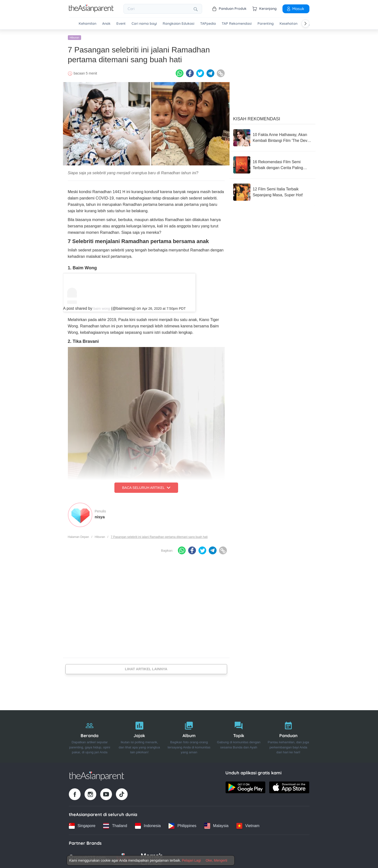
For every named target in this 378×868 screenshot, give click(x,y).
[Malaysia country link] (216, 824)
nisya (100, 515)
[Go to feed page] (91, 11)
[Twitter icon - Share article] (200, 72)
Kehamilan (87, 24)
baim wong (102, 307)
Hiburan (75, 36)
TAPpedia (208, 24)
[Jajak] (139, 735)
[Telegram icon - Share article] (210, 72)
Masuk (295, 9)
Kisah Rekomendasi (257, 117)
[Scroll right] (305, 24)
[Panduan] (288, 735)
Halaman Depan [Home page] (79, 535)
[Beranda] (90, 735)
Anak (106, 24)
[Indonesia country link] (148, 824)
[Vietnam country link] (248, 824)
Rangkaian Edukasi (178, 24)
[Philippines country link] (182, 824)
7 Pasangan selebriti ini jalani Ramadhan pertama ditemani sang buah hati (159, 535)
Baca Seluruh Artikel (146, 486)
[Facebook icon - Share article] (190, 72)
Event (121, 24)
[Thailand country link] (115, 824)
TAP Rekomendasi (237, 24)
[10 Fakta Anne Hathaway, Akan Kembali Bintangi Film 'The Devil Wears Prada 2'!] (272, 136)
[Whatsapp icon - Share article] (180, 72)
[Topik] (239, 735)
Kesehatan (288, 24)
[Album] (189, 735)
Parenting (266, 24)
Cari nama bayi (144, 24)
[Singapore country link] (82, 824)
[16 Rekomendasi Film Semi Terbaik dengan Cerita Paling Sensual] (272, 163)
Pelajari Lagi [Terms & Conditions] (191, 860)
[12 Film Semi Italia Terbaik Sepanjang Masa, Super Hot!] (272, 191)
